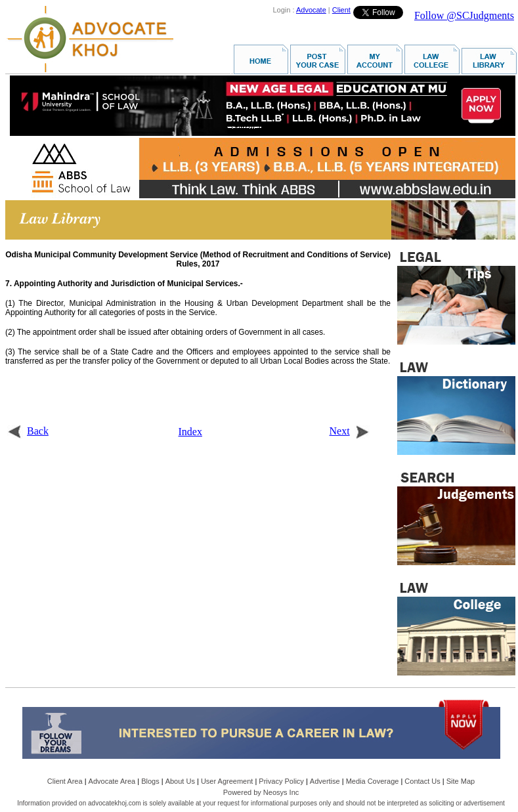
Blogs (150, 781)
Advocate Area (112, 781)
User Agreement (227, 781)
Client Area (65, 781)
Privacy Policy (281, 781)
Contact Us (422, 781)
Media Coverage (373, 781)
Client (341, 10)
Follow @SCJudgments (464, 15)
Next (350, 431)
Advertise (325, 781)
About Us (180, 781)
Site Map (461, 781)
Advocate (311, 10)
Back (28, 431)
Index (190, 432)
